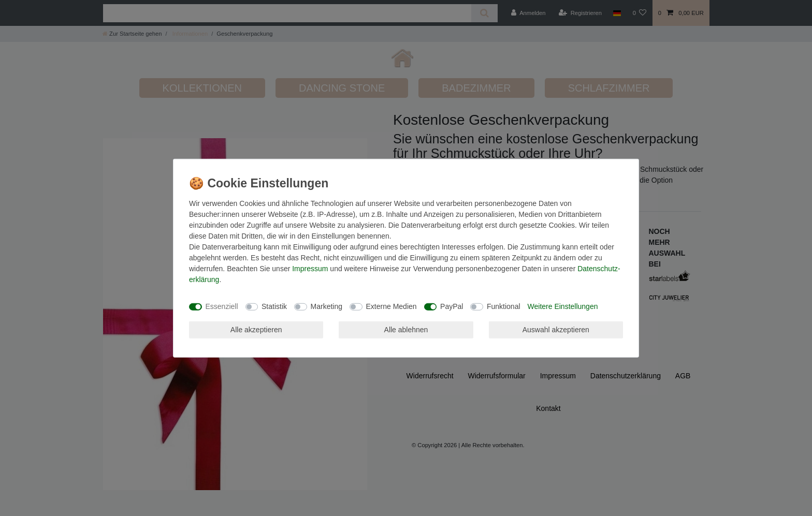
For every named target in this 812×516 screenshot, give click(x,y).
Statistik (274, 306)
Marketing (327, 306)
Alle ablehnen (406, 329)
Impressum (310, 268)
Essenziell (222, 306)
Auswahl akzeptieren (556, 329)
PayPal (452, 306)
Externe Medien (392, 306)
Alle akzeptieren (256, 329)
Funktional (504, 306)
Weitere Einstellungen (563, 306)
